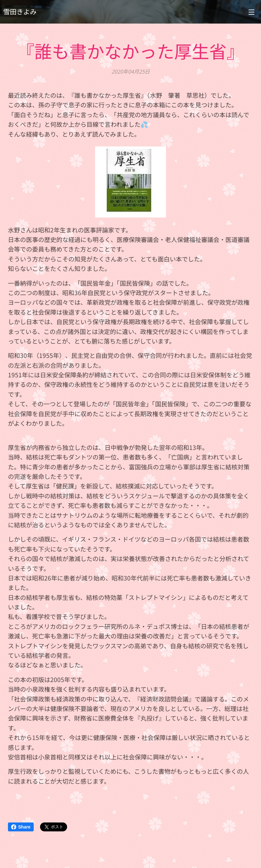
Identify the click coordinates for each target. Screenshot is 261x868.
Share (21, 827)
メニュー (251, 12)
